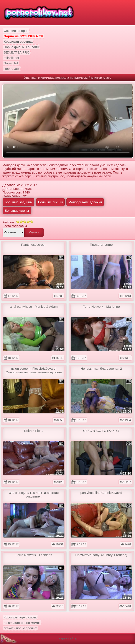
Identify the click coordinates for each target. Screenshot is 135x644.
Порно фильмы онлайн (21, 47)
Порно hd (11, 63)
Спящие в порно (16, 31)
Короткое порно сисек (20, 617)
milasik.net (11, 58)
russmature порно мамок (22, 623)
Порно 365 (12, 69)
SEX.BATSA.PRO (17, 52)
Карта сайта (67, 638)
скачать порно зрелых (20, 628)
